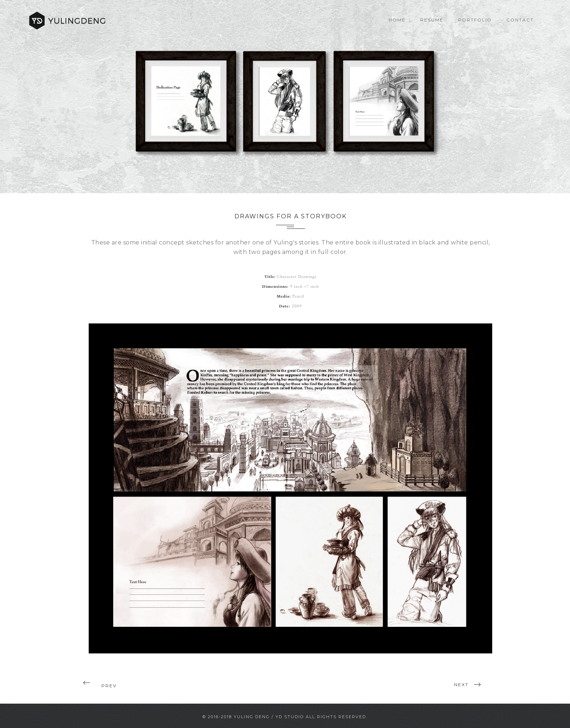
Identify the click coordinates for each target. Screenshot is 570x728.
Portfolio (475, 20)
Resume (432, 20)
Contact (520, 20)
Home (397, 20)
